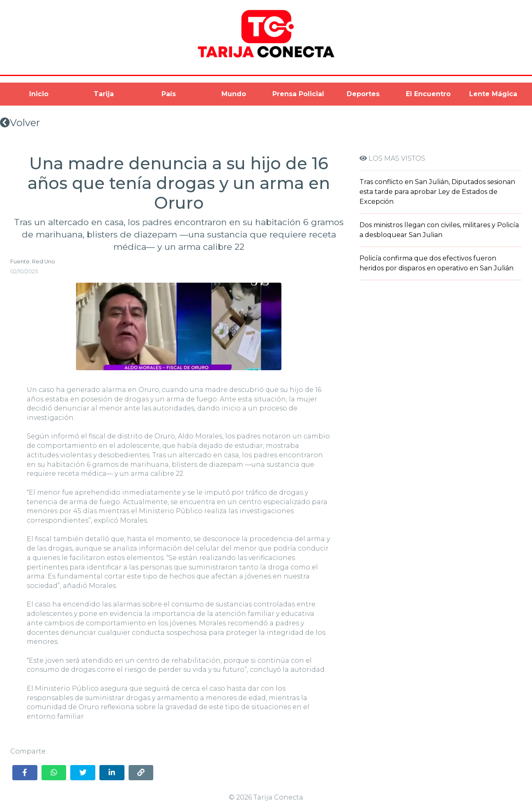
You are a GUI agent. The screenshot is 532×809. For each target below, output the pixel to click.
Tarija (104, 94)
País (169, 94)
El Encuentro (428, 94)
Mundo (234, 94)
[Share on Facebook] (25, 773)
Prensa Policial (298, 94)
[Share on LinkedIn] (112, 773)
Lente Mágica (493, 94)
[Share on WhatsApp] (54, 773)
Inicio (39, 94)
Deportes (363, 94)
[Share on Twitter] (83, 773)
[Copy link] (141, 773)
